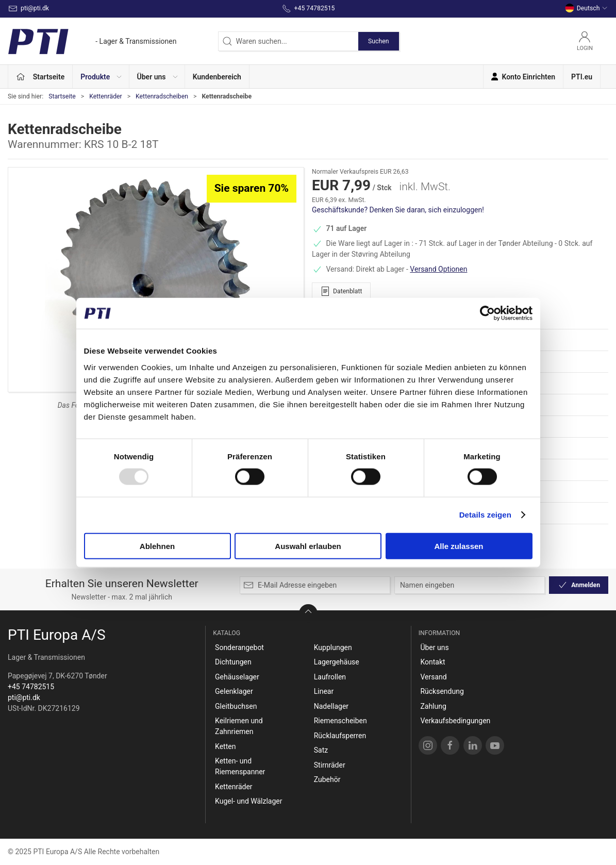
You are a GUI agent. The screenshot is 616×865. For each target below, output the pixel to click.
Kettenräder (105, 96)
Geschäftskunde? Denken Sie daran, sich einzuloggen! (398, 210)
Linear (324, 691)
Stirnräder (330, 765)
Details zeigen (485, 515)
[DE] (92, 41)
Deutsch (586, 8)
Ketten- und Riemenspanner (240, 766)
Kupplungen (333, 647)
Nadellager (331, 706)
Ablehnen (157, 546)
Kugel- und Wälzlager (248, 801)
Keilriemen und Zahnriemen (239, 726)
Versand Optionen (438, 269)
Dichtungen (233, 662)
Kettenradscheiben (162, 96)
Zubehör (327, 779)
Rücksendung (442, 691)
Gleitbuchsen (236, 706)
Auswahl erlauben (308, 546)
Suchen (378, 41)
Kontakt (432, 662)
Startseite (62, 96)
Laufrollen (330, 677)
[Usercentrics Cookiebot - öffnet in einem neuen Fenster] (487, 313)
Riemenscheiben (340, 721)
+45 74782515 (31, 687)
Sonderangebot (239, 647)
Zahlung (433, 706)
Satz (321, 750)
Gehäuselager (237, 677)
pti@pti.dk (24, 697)
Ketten (225, 746)
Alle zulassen (459, 546)
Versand (433, 677)
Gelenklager (234, 691)
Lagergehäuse (337, 662)
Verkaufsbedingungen (455, 721)
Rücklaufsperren (340, 736)
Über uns (434, 647)
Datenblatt (341, 291)
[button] (101, 77)
